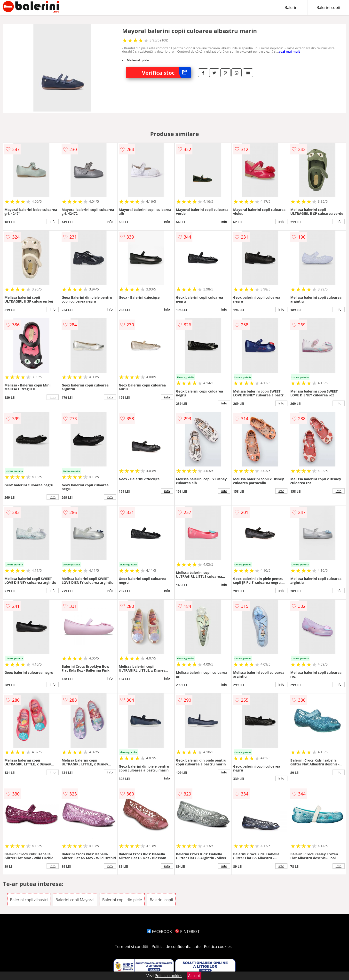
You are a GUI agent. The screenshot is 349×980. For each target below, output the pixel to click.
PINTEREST (187, 932)
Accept (194, 976)
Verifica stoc (166, 73)
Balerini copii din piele (122, 900)
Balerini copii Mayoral (75, 900)
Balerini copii (328, 8)
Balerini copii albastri (29, 900)
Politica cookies (218, 947)
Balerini (291, 8)
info (53, 222)
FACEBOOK (159, 932)
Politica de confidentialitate (176, 947)
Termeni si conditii (132, 947)
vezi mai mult (289, 51)
